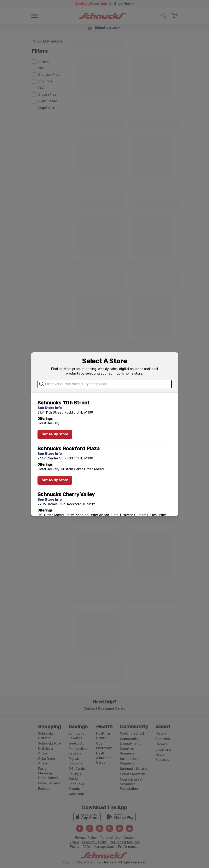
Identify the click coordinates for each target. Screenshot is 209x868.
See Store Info (50, 408)
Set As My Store (55, 434)
